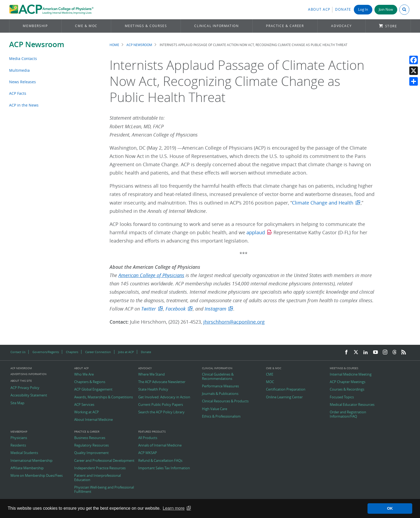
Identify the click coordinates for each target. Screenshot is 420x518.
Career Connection (98, 352)
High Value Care (215, 409)
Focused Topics (342, 397)
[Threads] (394, 352)
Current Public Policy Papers (161, 405)
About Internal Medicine (93, 420)
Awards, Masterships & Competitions (104, 397)
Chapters (72, 352)
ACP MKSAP (148, 453)
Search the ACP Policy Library (161, 412)
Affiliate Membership (27, 468)
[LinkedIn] (366, 352)
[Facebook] (346, 352)
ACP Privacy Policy (25, 388)
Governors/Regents (46, 352)
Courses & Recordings (347, 390)
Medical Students (24, 453)
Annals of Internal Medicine (160, 445)
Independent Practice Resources (100, 468)
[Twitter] (356, 352)
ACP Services (84, 405)
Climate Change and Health (323, 203)
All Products (148, 438)
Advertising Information (29, 374)
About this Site (21, 381)
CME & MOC (86, 26)
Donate (343, 10)
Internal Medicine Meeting (351, 375)
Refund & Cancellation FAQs (160, 461)
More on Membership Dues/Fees (37, 476)
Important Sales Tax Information (164, 468)
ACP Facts (18, 93)
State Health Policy (153, 390)
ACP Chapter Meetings (348, 382)
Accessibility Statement (29, 395)
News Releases (22, 82)
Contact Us (18, 352)
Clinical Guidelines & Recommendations (218, 377)
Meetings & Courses (146, 26)
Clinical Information (216, 26)
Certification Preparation (286, 390)
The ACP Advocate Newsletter (162, 382)
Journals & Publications (220, 394)
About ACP (319, 10)
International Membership (31, 461)
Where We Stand (151, 375)
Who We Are (84, 375)
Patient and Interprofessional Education (97, 478)
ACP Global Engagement (93, 390)
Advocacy (341, 26)
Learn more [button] (174, 508)
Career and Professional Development (104, 461)
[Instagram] (385, 352)
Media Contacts (23, 58)
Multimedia (19, 70)
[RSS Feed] (404, 352)
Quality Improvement (91, 453)
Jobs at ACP (126, 352)
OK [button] (390, 508)
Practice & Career (285, 26)
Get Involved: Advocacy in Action (164, 397)
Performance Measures (220, 386)
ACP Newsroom (37, 44)
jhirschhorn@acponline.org (234, 322)
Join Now (386, 10)
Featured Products (152, 432)
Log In (363, 10)
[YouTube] (376, 352)
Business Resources (90, 438)
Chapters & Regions (90, 382)
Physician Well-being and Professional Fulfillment (104, 489)
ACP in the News (24, 105)
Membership (35, 26)
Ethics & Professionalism (221, 417)
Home (114, 45)
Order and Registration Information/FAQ (348, 414)
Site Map (17, 403)
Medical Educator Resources (352, 405)
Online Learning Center (284, 397)
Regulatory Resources (91, 445)
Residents (18, 445)
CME (270, 375)
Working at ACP (87, 412)
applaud (256, 232)
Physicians (19, 438)
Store (391, 26)
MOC (270, 382)
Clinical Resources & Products (225, 401)
